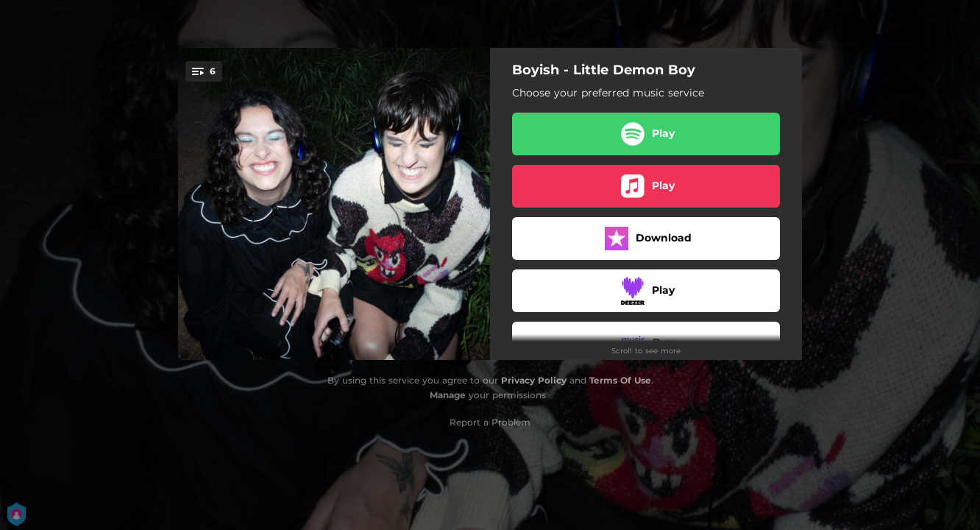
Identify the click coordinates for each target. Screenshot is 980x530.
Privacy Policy (534, 380)
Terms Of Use (620, 380)
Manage (448, 395)
